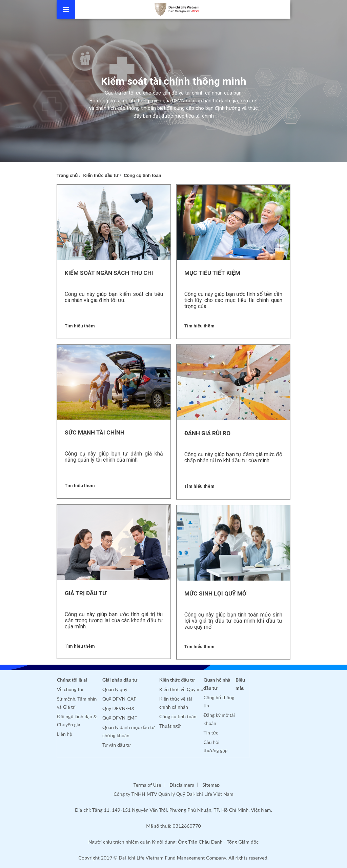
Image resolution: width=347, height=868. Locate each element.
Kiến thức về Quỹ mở (181, 689)
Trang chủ (67, 175)
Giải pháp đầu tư (120, 680)
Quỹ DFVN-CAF (119, 699)
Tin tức (211, 733)
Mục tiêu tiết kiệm (212, 273)
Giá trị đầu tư (86, 593)
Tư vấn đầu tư (117, 745)
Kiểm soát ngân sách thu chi (109, 273)
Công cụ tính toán (142, 175)
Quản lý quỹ (115, 689)
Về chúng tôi (70, 689)
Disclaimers (182, 785)
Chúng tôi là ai (72, 680)
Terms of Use (147, 785)
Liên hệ (65, 734)
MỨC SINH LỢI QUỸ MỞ (215, 593)
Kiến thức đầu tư (101, 175)
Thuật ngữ (170, 726)
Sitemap (211, 785)
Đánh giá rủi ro (207, 433)
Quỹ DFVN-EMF (120, 718)
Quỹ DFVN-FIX (118, 708)
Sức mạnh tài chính (95, 432)
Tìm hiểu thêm (80, 326)
